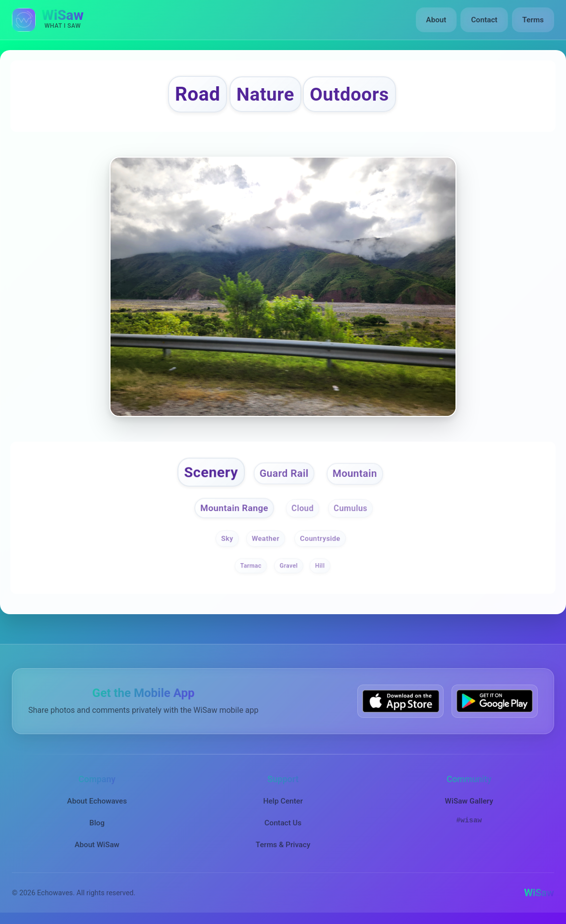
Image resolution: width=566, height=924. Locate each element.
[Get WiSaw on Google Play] (495, 701)
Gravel (288, 566)
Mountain (355, 473)
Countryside (320, 538)
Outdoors (349, 94)
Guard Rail (284, 473)
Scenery (211, 472)
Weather (266, 538)
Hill (320, 566)
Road (198, 94)
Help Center (283, 801)
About (436, 20)
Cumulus (350, 509)
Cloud (303, 509)
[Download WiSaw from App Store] (400, 701)
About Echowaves (97, 801)
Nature (265, 94)
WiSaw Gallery (469, 801)
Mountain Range (234, 508)
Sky (227, 538)
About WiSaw (97, 845)
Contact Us (283, 823)
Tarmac (251, 566)
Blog (97, 823)
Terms (533, 20)
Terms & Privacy (283, 845)
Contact (484, 20)
